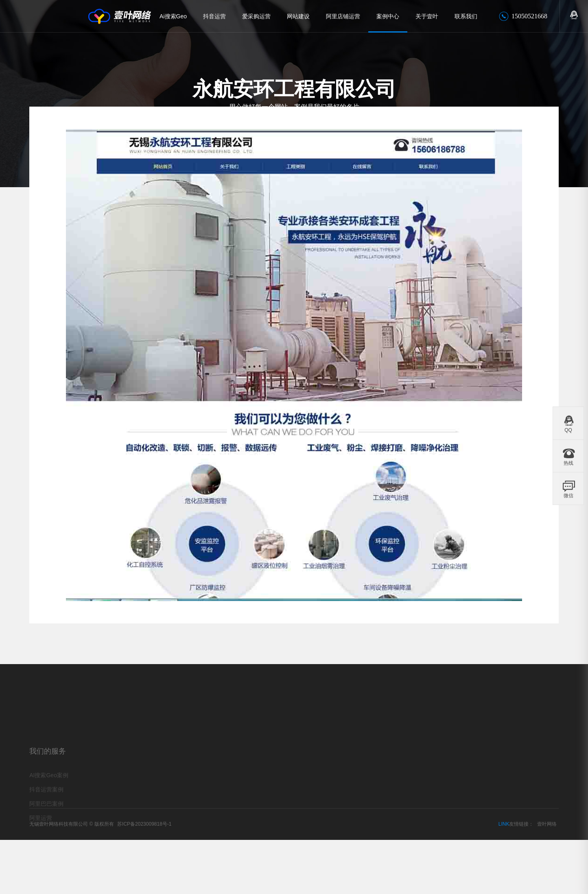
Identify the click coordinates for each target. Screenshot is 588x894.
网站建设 (298, 16)
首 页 (137, 16)
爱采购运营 (256, 16)
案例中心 (388, 16)
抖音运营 (214, 16)
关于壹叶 (427, 16)
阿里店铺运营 (343, 16)
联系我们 (466, 16)
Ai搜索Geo (173, 16)
